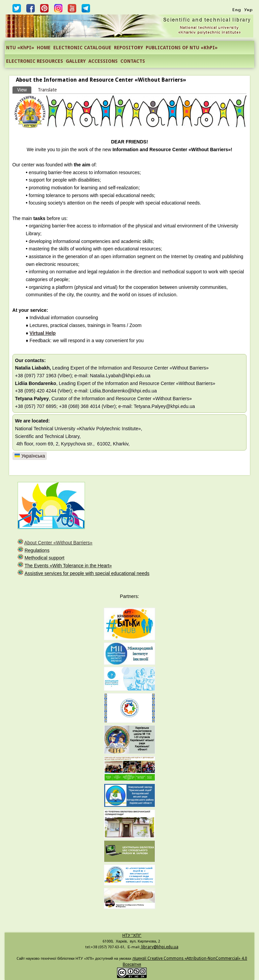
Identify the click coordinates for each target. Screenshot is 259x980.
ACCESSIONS (103, 61)
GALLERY (76, 61)
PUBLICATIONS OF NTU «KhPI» (182, 48)
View (24, 89)
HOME (44, 48)
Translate (47, 90)
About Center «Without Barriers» (58, 543)
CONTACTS (133, 61)
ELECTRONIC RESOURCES (35, 61)
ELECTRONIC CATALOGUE (82, 48)
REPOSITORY (128, 48)
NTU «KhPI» (20, 48)
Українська (30, 456)
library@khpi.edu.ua (159, 947)
